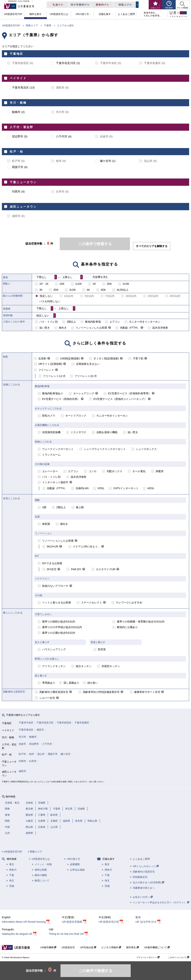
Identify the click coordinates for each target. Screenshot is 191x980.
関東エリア (32, 25)
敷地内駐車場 (93, 322)
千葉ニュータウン (23, 182)
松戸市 (22, 754)
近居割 (42, 358)
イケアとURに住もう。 (87, 546)
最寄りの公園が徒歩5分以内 (59, 633)
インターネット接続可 (55, 482)
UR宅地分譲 (88, 947)
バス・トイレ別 (48, 322)
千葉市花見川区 (45, 723)
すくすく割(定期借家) (106, 358)
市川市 (22, 737)
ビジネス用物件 (111, 947)
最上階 (80, 507)
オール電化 (139, 471)
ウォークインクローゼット (58, 449)
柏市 (32, 754)
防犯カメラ (49, 416)
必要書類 (75, 864)
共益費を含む (100, 277)
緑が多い (93, 683)
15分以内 (153, 296)
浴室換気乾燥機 (51, 432)
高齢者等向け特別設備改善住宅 (101, 692)
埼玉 (12, 881)
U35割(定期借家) (70, 358)
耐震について (42, 881)
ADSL (151, 488)
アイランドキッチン (54, 666)
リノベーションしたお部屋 (91, 328)
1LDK (79, 284)
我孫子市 (53, 754)
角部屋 (46, 524)
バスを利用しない (50, 301)
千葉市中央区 (26, 723)
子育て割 (138, 358)
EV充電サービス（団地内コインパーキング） (120, 399)
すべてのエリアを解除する (152, 246)
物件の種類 (41, 875)
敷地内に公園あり (127, 627)
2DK (109, 284)
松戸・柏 (16, 152)
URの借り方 (74, 859)
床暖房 (160, 471)
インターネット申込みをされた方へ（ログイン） (161, 902)
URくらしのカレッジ (146, 866)
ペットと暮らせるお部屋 (57, 602)
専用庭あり (49, 683)
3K (41, 290)
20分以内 (175, 296)
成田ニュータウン (23, 207)
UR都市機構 (48, 947)
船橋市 (33, 737)
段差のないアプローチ (55, 586)
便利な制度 (41, 870)
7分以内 (110, 296)
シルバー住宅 (47, 698)
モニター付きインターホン (145, 322)
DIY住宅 (52, 569)
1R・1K (44, 284)
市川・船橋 (18, 103)
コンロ (93, 471)
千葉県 (48, 25)
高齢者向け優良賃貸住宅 (54, 692)
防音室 (102, 649)
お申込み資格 (77, 870)
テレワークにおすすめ (129, 602)
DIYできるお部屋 (52, 563)
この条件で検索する (95, 244)
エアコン (115, 322)
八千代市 (47, 744)
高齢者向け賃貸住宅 (144, 872)
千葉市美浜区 (26, 730)
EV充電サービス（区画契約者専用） (129, 393)
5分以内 (89, 296)
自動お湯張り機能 (107, 432)
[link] (110, 328)
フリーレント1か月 (54, 376)
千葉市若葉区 (82, 723)
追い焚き (45, 328)
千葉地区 (16, 54)
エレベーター (50, 471)
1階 (44, 507)
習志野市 (34, 744)
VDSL (101, 488)
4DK (103, 290)
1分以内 (69, 296)
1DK (62, 284)
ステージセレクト (92, 602)
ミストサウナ (78, 432)
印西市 (22, 761)
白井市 (33, 761)
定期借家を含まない (88, 364)
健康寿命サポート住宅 (147, 692)
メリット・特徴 (43, 864)
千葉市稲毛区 (64, 723)
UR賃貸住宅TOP (11, 25)
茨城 (12, 886)
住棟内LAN (82, 488)
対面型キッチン (111, 666)
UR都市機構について (157, 947)
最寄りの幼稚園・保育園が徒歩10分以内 (141, 622)
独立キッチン (84, 666)
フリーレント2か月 (86, 376)
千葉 (12, 875)
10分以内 (131, 296)
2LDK (126, 284)
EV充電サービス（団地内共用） (61, 399)
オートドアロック (76, 416)
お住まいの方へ (143, 897)
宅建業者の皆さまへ (144, 888)
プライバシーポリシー (148, 957)
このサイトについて (179, 957)
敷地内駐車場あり (53, 393)
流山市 (41, 754)
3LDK (73, 290)
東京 (12, 864)
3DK (56, 290)
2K (94, 284)
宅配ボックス (114, 471)
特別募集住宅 (140, 877)
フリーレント (46, 370)
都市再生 (132, 947)
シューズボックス (146, 449)
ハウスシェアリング (54, 649)
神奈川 (13, 870)
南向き (63, 328)
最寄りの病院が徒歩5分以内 (59, 622)
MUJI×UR (53, 546)
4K (88, 290)
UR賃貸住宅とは (41, 859)
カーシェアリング (84, 393)
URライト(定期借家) (50, 364)
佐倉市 (22, 744)
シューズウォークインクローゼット (105, 449)
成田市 (22, 771)
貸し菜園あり (71, 683)
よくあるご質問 (141, 859)
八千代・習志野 (22, 127)
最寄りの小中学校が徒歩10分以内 (62, 627)
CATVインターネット (126, 488)
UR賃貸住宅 (68, 947)
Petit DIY (76, 569)
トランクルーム (51, 455)
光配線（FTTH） (130, 328)
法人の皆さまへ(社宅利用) (148, 882)
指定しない (46, 296)
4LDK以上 (123, 290)
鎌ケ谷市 (66, 754)
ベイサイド (18, 78)
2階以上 (71, 322)
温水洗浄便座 (160, 328)
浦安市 (40, 730)
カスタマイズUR (106, 569)
